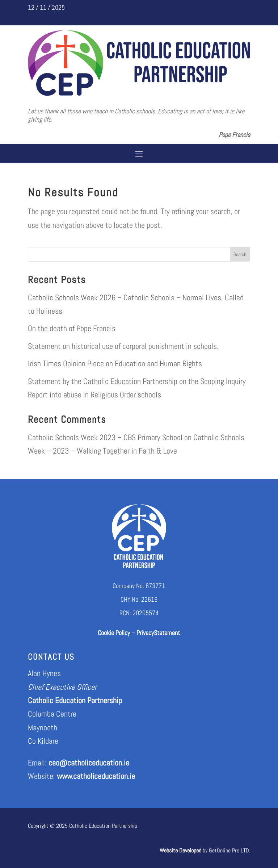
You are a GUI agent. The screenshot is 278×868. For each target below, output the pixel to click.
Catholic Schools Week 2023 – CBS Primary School (105, 437)
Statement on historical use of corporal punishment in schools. (123, 346)
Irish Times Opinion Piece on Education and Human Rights (115, 363)
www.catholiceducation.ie (96, 776)
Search (240, 254)
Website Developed (180, 850)
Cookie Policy (114, 633)
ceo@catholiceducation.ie (89, 763)
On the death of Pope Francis (72, 328)
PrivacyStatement (158, 633)
